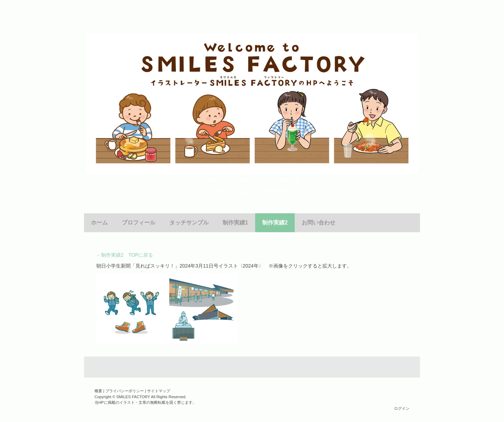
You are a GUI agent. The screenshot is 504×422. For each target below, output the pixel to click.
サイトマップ (159, 391)
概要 (98, 391)
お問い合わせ (318, 223)
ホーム (99, 223)
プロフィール (139, 223)
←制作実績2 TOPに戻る (125, 255)
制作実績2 (275, 223)
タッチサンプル (189, 223)
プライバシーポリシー (125, 391)
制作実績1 (235, 223)
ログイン (402, 408)
